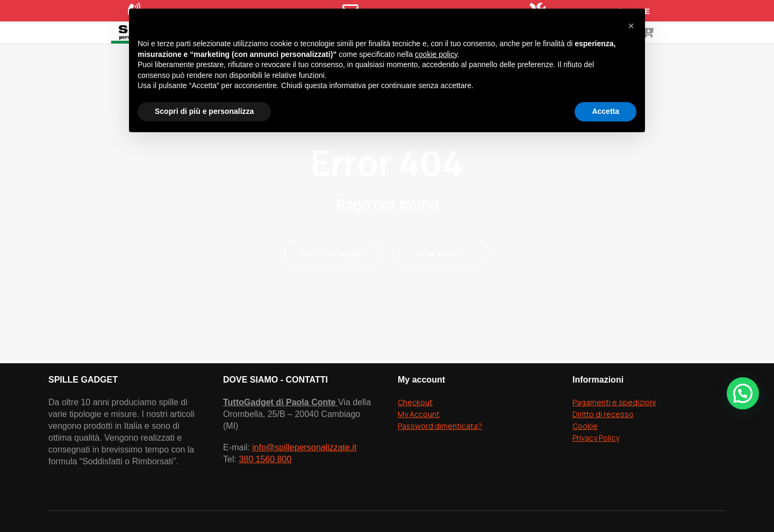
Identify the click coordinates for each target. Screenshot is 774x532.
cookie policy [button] (436, 54)
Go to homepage (333, 285)
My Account (419, 446)
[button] (743, 393)
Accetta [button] (605, 111)
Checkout (415, 434)
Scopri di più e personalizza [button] (204, 111)
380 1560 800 (265, 491)
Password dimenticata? (440, 458)
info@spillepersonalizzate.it (304, 479)
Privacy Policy (596, 469)
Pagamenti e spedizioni (614, 434)
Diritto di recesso (603, 446)
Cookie (585, 458)
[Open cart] (740, 48)
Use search (441, 285)
